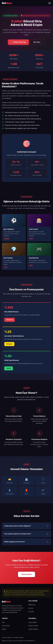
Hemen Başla (26, 574)
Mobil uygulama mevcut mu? (26, 542)
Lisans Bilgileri (33, 622)
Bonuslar (31, 612)
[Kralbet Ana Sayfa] (7, 3)
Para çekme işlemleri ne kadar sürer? (26, 534)
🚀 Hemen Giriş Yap (18, 42)
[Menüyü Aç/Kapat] (50, 3)
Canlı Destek (6, 626)
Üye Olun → (38, 42)
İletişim (4, 629)
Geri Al (9, 368)
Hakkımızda (32, 605)
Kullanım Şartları (33, 626)
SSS (3, 622)
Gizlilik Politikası (33, 629)
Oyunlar (31, 608)
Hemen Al (10, 320)
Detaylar (9, 344)
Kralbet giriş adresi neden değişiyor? (26, 526)
